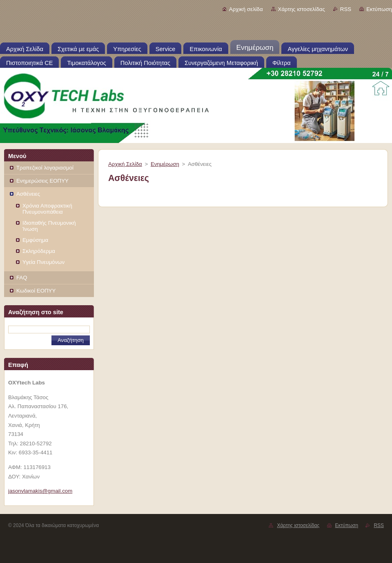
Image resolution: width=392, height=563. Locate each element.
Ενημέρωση (165, 164)
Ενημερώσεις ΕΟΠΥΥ (42, 181)
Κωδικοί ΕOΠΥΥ (36, 291)
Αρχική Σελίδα (125, 164)
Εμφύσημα (35, 240)
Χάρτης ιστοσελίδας (302, 9)
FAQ (22, 278)
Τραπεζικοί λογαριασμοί (45, 168)
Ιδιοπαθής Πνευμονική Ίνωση (49, 226)
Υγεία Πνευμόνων (43, 262)
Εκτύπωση (379, 9)
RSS (346, 9)
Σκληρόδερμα (39, 251)
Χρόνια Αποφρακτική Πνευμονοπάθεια (47, 209)
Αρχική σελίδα (246, 9)
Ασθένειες (28, 194)
